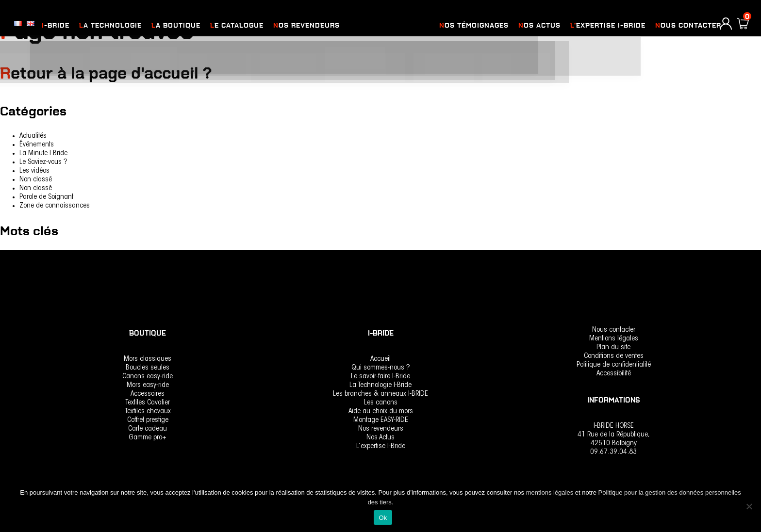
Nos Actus (380, 438)
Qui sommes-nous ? (381, 368)
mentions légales (551, 492)
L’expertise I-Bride (608, 25)
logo (388, 25)
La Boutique (176, 25)
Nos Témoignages (474, 25)
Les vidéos (34, 171)
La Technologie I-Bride (380, 385)
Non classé (36, 180)
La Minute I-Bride (43, 153)
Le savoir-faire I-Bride (380, 377)
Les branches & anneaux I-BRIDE (380, 394)
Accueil (380, 359)
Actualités (33, 136)
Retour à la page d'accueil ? (112, 73)
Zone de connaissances (55, 206)
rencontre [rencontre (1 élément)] (14, 256)
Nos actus (539, 25)
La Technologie (110, 25)
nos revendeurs (306, 25)
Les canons (381, 403)
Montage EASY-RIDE (381, 420)
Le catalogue (237, 25)
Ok (383, 518)
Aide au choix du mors (381, 411)
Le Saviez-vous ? (43, 162)
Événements (37, 145)
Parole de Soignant (46, 197)
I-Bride (56, 25)
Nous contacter (688, 25)
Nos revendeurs (381, 429)
